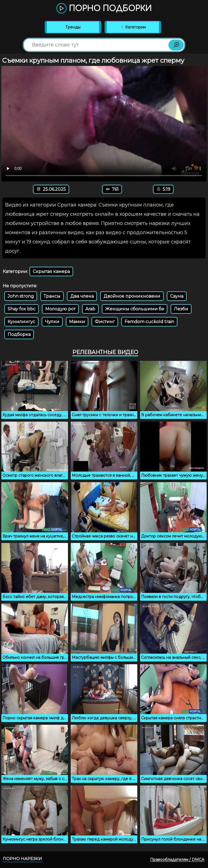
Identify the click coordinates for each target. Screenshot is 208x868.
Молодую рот (60, 309)
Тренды (73, 27)
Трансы (52, 296)
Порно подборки (104, 9)
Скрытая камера (51, 271)
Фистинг (105, 322)
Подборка (19, 334)
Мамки (77, 322)
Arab (90, 309)
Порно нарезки (22, 859)
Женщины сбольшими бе (135, 309)
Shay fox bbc (22, 309)
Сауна (177, 296)
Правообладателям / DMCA (177, 860)
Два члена (82, 296)
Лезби (181, 309)
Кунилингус (21, 322)
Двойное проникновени (132, 296)
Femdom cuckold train (149, 322)
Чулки (52, 322)
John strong (21, 296)
